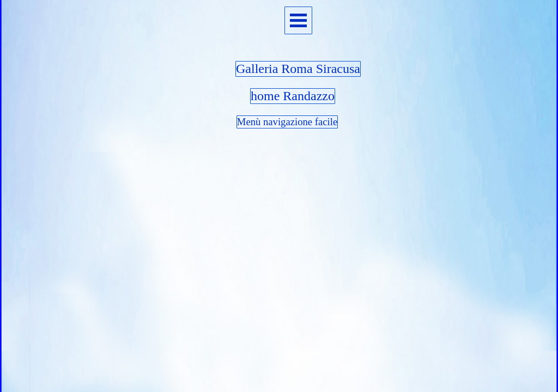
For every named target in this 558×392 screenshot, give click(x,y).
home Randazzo (293, 96)
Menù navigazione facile (287, 122)
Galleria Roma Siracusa (298, 69)
